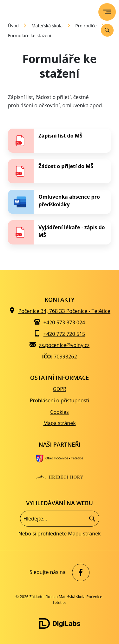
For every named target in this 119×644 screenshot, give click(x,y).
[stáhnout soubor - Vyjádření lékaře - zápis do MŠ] (60, 232)
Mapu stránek (84, 534)
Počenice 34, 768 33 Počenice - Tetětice (64, 311)
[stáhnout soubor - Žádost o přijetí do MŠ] (60, 171)
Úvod (13, 26)
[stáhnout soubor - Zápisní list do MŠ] (60, 141)
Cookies (59, 412)
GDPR (60, 389)
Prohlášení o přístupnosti (60, 400)
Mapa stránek (59, 423)
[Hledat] (92, 518)
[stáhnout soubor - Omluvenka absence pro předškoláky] (60, 202)
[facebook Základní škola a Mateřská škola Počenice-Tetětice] (79, 573)
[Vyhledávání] (107, 30)
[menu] (107, 12)
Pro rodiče (86, 26)
